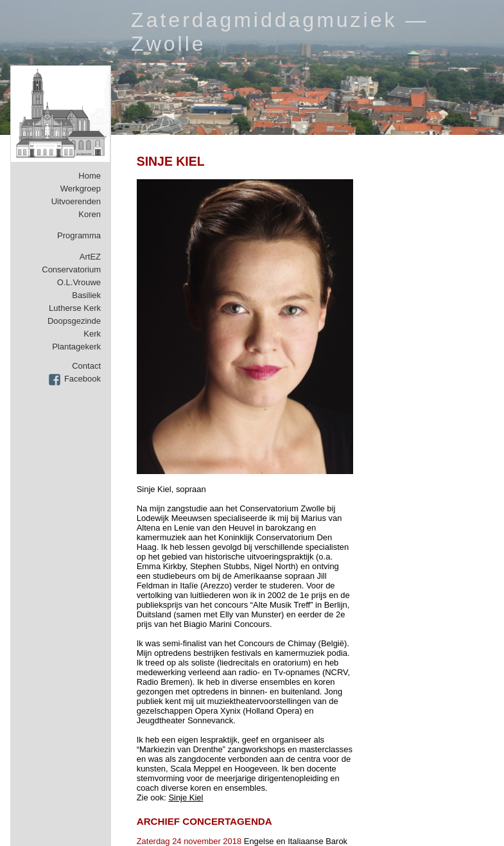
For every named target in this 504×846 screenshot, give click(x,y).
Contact (86, 366)
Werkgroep (81, 189)
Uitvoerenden (76, 201)
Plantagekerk (76, 347)
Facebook (83, 379)
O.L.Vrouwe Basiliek (79, 289)
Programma (79, 235)
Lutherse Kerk (75, 308)
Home (90, 176)
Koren (90, 214)
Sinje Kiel (186, 798)
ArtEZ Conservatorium (71, 263)
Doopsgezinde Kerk (74, 327)
